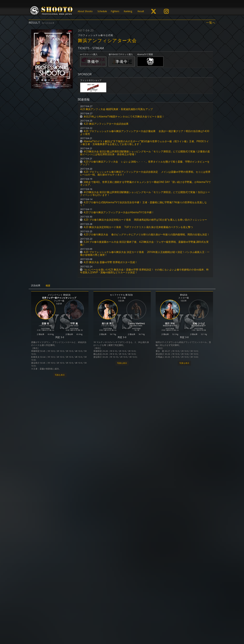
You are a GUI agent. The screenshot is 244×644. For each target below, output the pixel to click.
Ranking (128, 11)
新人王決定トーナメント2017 (56, 568)
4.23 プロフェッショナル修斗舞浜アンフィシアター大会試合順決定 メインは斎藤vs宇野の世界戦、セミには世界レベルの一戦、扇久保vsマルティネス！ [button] (145, 173)
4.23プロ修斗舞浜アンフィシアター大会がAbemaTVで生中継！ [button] (119, 212)
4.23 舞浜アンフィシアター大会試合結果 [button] (106, 124)
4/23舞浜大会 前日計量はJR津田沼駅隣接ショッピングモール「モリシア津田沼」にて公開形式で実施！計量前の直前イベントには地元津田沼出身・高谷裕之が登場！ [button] (145, 153)
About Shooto (85, 11)
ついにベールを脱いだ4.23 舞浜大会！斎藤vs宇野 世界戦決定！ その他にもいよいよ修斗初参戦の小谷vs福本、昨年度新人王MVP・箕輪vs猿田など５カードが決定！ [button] (144, 271)
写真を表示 (60, 375)
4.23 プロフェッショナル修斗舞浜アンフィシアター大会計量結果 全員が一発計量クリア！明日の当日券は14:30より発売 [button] (145, 133)
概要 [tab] (48, 286)
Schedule (102, 11)
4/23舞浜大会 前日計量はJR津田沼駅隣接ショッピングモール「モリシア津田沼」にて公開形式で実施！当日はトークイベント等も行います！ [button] (145, 194)
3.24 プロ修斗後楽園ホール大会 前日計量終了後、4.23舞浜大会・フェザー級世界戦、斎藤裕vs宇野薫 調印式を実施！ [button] (144, 243)
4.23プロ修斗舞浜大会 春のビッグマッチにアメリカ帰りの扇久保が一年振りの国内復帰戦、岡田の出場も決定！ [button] (147, 234)
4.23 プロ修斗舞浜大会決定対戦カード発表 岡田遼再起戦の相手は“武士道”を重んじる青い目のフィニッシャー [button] (145, 220)
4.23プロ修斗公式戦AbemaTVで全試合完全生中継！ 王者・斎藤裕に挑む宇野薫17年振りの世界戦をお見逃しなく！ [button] (143, 204)
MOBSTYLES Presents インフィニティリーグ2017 (121, 478)
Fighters (115, 11)
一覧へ (211, 23)
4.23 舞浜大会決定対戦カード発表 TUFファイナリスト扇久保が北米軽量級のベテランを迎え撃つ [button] (138, 227)
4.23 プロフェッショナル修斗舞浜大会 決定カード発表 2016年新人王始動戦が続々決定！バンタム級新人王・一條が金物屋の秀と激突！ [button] (145, 253)
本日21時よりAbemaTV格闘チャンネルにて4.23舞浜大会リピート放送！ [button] (124, 117)
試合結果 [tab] (36, 285)
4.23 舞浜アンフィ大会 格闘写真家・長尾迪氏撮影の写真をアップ (116, 109)
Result (141, 11)
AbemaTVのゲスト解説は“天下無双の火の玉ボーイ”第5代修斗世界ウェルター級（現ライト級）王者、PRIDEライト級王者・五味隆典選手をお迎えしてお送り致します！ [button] (144, 143)
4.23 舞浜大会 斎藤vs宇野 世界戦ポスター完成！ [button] (110, 262)
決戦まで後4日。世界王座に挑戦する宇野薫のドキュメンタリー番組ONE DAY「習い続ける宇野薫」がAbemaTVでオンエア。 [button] (145, 183)
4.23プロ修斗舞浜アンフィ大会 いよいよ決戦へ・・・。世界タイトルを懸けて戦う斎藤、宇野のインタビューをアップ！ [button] (145, 163)
